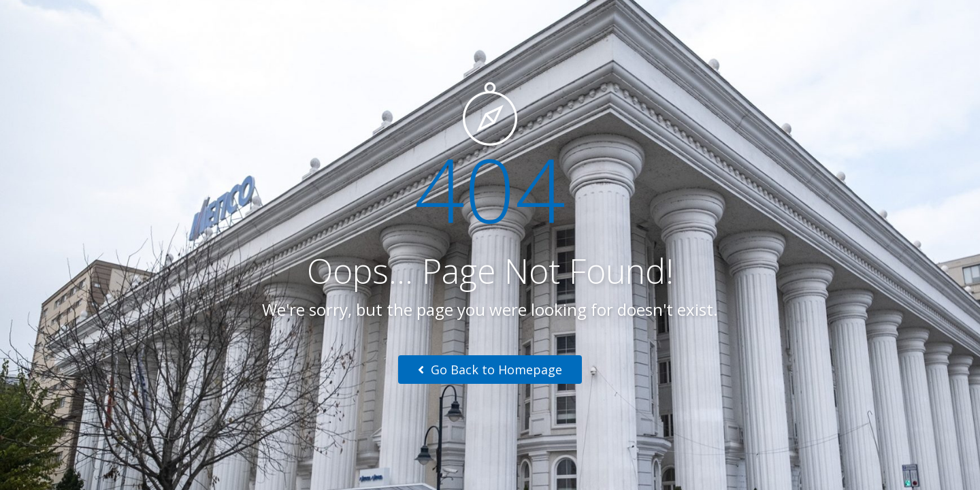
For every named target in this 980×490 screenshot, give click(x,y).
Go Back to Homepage (490, 370)
